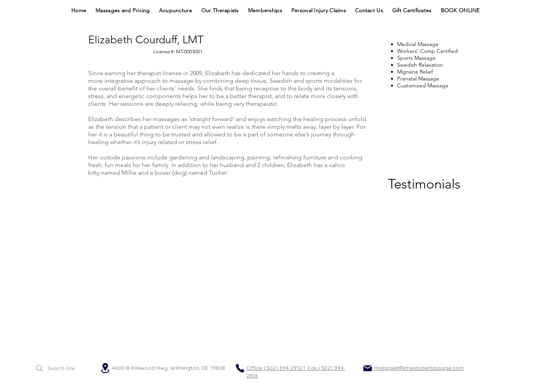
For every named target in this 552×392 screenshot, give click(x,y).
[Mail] (368, 368)
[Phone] (240, 368)
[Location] (105, 368)
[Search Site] (54, 368)
